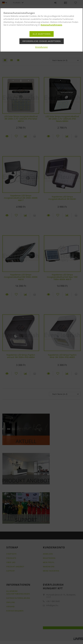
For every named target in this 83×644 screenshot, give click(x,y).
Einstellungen (41, 47)
